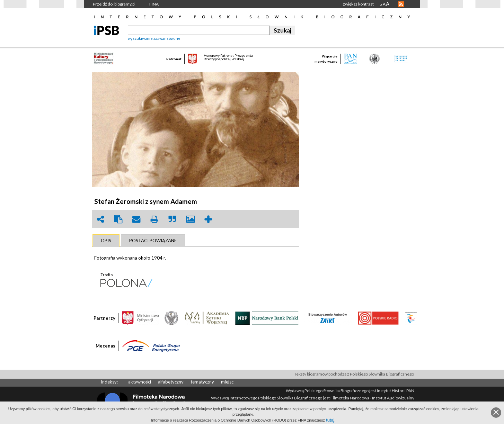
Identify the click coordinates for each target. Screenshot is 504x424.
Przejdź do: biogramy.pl (114, 4)
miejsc (227, 382)
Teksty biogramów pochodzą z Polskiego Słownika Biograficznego (354, 374)
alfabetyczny (171, 382)
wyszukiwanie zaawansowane (154, 38)
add (209, 219)
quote (173, 219)
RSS (401, 4)
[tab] (106, 241)
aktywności (140, 382)
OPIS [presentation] (106, 241)
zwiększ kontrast (358, 4)
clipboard (118, 219)
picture (191, 219)
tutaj (330, 420)
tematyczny (202, 382)
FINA (154, 4)
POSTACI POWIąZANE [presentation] (153, 241)
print (154, 219)
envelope (136, 219)
